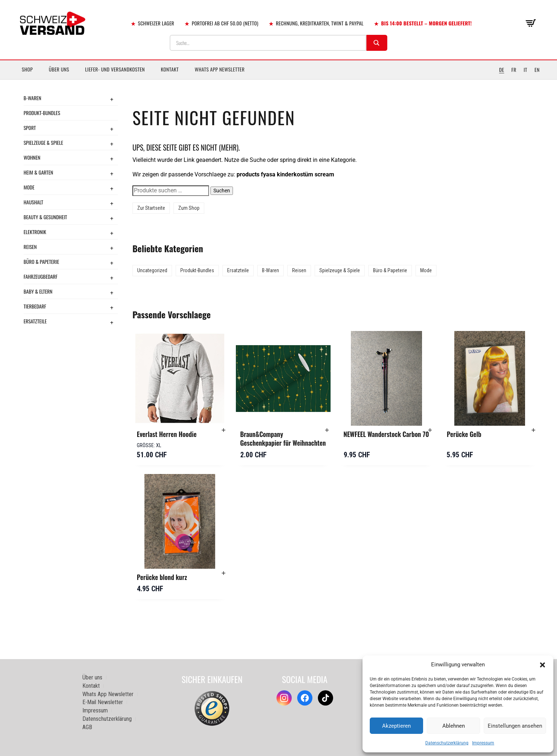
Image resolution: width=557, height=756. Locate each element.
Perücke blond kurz (162, 577)
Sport (30, 128)
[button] (542, 665)
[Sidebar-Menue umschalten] (278, 79)
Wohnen (32, 157)
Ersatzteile (35, 321)
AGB (87, 727)
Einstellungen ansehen (515, 726)
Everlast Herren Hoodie (167, 434)
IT (525, 70)
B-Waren (32, 98)
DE (501, 70)
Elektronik (35, 232)
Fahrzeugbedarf (41, 276)
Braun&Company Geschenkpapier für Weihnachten (283, 438)
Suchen (222, 191)
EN (537, 70)
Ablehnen (454, 726)
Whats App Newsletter (220, 69)
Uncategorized (152, 270)
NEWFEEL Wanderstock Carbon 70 (386, 434)
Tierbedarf (35, 306)
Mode (29, 187)
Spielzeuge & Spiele (43, 142)
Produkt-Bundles (42, 113)
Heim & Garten (38, 172)
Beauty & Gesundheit (45, 217)
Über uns (59, 69)
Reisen (30, 247)
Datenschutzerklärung (447, 743)
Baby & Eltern (38, 291)
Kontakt (170, 69)
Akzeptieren (396, 726)
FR (514, 70)
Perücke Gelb (464, 434)
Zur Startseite (151, 208)
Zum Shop (189, 208)
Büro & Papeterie (41, 261)
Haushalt (33, 202)
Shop (27, 69)
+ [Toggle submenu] (112, 99)
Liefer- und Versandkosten (115, 69)
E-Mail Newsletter (103, 702)
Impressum (483, 743)
